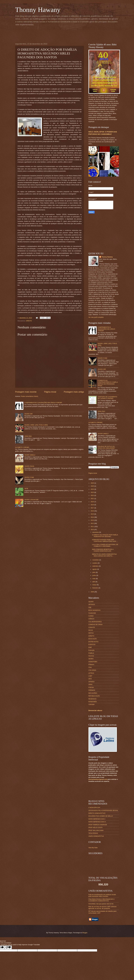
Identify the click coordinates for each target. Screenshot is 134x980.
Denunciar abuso (95, 710)
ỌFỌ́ (90, 679)
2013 (92, 520)
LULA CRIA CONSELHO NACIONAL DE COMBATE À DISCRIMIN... (105, 545)
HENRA (91, 659)
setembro (96, 566)
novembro (96, 560)
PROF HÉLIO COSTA (96, 827)
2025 (92, 486)
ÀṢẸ (90, 607)
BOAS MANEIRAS (94, 610)
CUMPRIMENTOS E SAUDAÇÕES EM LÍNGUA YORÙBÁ (43, 403)
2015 (92, 514)
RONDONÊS (93, 702)
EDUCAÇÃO (93, 639)
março (95, 585)
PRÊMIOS (92, 690)
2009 (92, 592)
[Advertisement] (70, 34)
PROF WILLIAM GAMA (96, 830)
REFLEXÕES (93, 693)
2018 (92, 505)
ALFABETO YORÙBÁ (22, 447)
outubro (95, 563)
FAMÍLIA (91, 653)
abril (94, 582)
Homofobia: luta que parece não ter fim (101, 904)
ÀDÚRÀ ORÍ (29, 414)
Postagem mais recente (26, 392)
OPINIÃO (92, 682)
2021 (92, 499)
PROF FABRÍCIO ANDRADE (98, 825)
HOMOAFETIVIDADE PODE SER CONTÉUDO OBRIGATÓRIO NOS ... (105, 540)
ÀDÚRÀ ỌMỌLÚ (30, 455)
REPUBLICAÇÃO (94, 696)
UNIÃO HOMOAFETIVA (96, 836)
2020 (92, 502)
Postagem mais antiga (74, 392)
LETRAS (91, 673)
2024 (92, 489)
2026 (92, 483)
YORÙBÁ (92, 704)
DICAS (91, 630)
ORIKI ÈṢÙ (28, 436)
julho (94, 572)
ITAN (90, 667)
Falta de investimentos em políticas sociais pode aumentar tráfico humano (102, 895)
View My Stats (93, 848)
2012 (92, 523)
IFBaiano (91, 664)
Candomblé (92, 613)
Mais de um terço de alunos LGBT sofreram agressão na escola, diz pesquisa (103, 907)
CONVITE (92, 627)
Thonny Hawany (38, 10)
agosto (95, 569)
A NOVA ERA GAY (94, 807)
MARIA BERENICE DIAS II (97, 822)
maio (94, 579)
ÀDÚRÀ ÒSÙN (29, 466)
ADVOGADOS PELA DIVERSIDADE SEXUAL (103, 810)
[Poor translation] (8, 947)
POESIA (91, 687)
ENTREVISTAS (93, 642)
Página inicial (50, 392)
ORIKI (90, 684)
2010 (92, 530)
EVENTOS (92, 644)
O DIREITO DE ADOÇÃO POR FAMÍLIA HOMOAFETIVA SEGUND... (105, 536)
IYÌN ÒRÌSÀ (92, 670)
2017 (92, 508)
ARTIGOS (92, 604)
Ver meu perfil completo (96, 317)
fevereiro (95, 588)
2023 (92, 492)
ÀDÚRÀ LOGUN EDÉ (31, 500)
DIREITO (29, 321)
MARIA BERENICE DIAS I (97, 819)
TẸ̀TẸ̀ (26, 489)
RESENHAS (92, 699)
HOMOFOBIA (93, 662)
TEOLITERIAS (93, 833)
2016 (92, 511)
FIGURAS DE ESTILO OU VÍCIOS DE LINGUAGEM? (106, 447)
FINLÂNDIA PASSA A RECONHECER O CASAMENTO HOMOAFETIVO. (101, 900)
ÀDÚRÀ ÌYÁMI (29, 477)
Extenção (92, 650)
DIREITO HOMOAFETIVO (97, 813)
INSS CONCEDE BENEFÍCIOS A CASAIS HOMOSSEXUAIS (103, 550)
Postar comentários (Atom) (29, 396)
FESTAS (91, 656)
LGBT (90, 676)
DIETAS (91, 633)
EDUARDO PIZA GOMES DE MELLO (101, 816)
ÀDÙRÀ (91, 602)
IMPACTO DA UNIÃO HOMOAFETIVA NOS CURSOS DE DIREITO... (104, 555)
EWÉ (90, 647)
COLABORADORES (95, 622)
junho (94, 575)
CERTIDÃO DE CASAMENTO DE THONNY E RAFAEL (107, 398)
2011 (92, 527)
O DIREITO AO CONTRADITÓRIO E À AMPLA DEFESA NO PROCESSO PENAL (108, 383)
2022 (92, 495)
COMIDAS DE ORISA (96, 624)
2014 (92, 517)
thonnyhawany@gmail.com (98, 779)
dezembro (96, 532)
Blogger (85, 933)
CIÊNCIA (91, 619)
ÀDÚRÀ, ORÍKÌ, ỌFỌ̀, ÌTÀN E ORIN (36, 425)
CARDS (91, 616)
